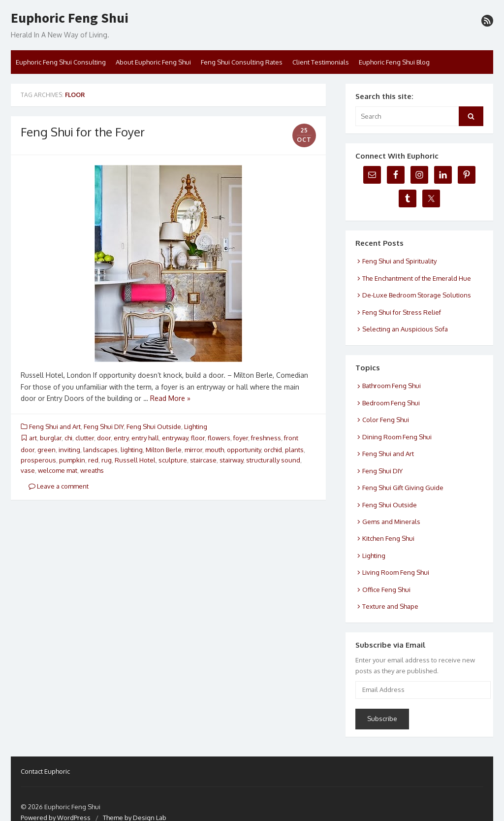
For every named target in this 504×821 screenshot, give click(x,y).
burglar (51, 438)
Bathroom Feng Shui (392, 386)
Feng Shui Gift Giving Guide (403, 488)
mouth (215, 450)
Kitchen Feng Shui (388, 538)
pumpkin (72, 460)
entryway (175, 438)
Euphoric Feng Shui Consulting (61, 62)
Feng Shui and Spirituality (399, 261)
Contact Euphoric (45, 771)
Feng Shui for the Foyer (83, 132)
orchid (273, 450)
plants (294, 450)
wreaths (92, 470)
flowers (219, 438)
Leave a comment (59, 486)
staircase (203, 460)
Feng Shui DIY (104, 427)
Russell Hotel (135, 460)
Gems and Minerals (391, 522)
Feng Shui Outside (154, 427)
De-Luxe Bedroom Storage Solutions (417, 295)
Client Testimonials (321, 62)
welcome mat (58, 470)
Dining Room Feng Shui (397, 437)
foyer (241, 438)
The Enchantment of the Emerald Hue (417, 278)
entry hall (145, 438)
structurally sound (273, 460)
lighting (132, 450)
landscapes (100, 450)
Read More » (170, 398)
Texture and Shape (390, 606)
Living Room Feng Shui (396, 572)
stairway (231, 460)
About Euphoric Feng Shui (153, 62)
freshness (266, 438)
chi (68, 438)
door (104, 438)
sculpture (173, 460)
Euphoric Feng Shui (70, 18)
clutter (85, 438)
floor (198, 438)
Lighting (196, 427)
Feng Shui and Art (55, 427)
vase (28, 470)
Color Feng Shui (386, 420)
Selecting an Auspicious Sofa (405, 329)
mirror (193, 450)
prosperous (38, 460)
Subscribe (382, 719)
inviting (69, 450)
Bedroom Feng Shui (391, 403)
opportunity (244, 450)
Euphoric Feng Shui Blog (394, 62)
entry (121, 438)
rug (107, 460)
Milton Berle (164, 450)
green (47, 450)
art (33, 438)
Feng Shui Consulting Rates (242, 62)
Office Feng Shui (386, 590)
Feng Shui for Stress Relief (402, 312)
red (93, 460)
